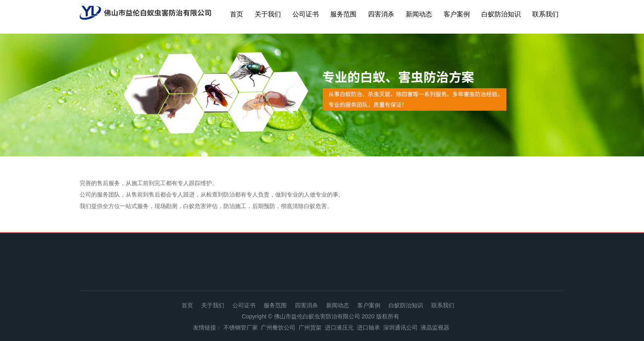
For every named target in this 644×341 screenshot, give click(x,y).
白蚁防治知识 (501, 14)
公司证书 (306, 14)
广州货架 (310, 327)
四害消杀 (381, 14)
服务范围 (343, 14)
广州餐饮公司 (278, 327)
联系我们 (545, 14)
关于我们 (268, 14)
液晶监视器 (435, 327)
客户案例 (457, 14)
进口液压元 (339, 327)
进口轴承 (368, 327)
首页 (237, 14)
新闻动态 (419, 14)
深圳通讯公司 (400, 327)
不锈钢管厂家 (241, 327)
